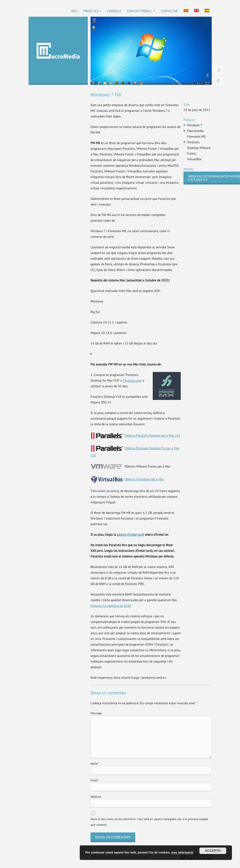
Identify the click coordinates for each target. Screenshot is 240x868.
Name (95, 764)
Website (96, 797)
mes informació (182, 852)
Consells (114, 11)
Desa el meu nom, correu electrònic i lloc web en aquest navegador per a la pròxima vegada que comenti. (149, 822)
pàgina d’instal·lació (131, 534)
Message (96, 713)
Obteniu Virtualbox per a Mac (144, 479)
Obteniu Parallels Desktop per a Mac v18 (152, 435)
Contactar (169, 11)
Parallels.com (132, 380)
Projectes (91, 11)
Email (95, 780)
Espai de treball (140, 11)
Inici (74, 11)
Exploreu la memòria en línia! (111, 606)
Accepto (213, 851)
